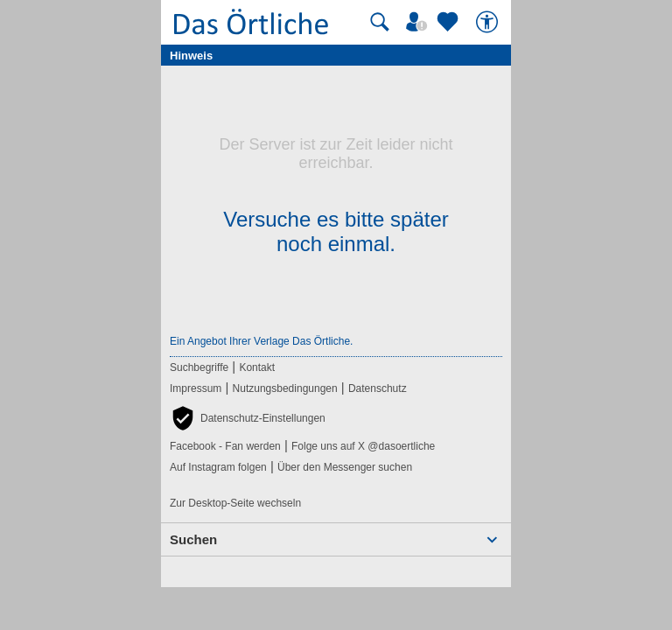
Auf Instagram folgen (218, 467)
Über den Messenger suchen (345, 467)
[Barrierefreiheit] (489, 22)
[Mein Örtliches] (419, 22)
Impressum (196, 388)
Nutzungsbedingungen (285, 388)
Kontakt (257, 367)
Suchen (193, 539)
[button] (248, 418)
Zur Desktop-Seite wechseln (235, 503)
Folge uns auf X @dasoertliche (363, 446)
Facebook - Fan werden (225, 446)
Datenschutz (378, 388)
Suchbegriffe (199, 367)
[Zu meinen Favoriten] (450, 22)
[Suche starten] (380, 22)
